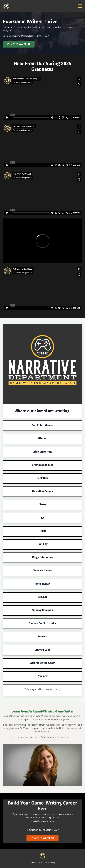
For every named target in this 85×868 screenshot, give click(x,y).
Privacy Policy (50, 863)
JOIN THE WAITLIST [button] (19, 44)
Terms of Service (36, 863)
